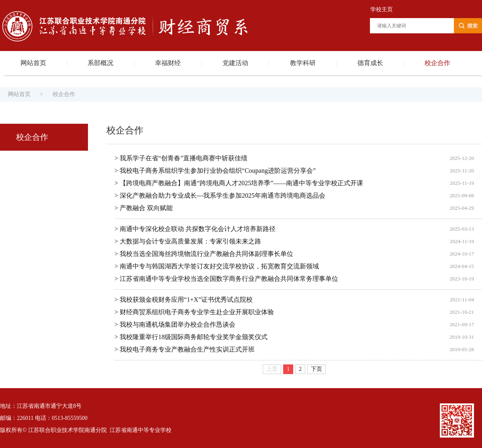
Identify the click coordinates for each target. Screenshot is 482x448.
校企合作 (437, 63)
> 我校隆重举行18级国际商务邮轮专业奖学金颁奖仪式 (191, 337)
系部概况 (100, 63)
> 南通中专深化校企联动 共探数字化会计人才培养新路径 (195, 229)
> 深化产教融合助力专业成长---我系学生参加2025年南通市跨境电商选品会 (220, 195)
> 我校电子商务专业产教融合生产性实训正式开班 (185, 349)
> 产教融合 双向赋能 (144, 208)
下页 (317, 369)
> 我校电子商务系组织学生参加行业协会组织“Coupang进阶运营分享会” (215, 171)
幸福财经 (168, 63)
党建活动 (235, 63)
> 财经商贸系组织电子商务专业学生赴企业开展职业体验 (194, 312)
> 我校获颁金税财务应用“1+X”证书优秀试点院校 (184, 300)
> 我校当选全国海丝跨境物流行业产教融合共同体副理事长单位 (204, 254)
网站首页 (33, 63)
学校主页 (382, 9)
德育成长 (370, 63)
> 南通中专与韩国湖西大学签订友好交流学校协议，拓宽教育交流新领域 (217, 266)
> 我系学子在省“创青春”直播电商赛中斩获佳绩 (181, 158)
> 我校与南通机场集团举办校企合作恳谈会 (175, 324)
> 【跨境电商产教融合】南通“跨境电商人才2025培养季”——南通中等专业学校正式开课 (239, 183)
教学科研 (303, 63)
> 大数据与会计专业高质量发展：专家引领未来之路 (188, 241)
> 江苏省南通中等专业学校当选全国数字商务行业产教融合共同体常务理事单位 (226, 279)
